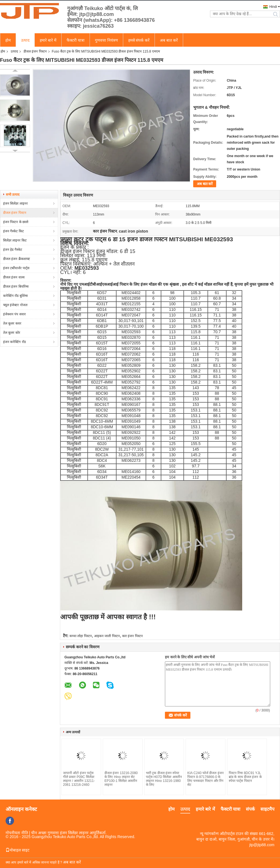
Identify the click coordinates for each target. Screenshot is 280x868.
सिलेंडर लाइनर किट (15, 240)
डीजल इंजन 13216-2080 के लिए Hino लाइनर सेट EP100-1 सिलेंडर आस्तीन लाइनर (121, 779)
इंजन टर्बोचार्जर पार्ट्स (16, 268)
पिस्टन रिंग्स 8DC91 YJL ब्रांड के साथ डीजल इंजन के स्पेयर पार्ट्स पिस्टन (245, 777)
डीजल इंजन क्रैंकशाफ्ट (17, 259)
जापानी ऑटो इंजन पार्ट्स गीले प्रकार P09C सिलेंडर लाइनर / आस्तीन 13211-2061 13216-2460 (79, 779)
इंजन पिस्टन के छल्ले (16, 222)
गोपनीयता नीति (17, 833)
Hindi (273, 7)
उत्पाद (25, 40)
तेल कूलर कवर (12, 323)
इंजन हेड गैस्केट (13, 250)
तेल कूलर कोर (12, 333)
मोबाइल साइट (17, 850)
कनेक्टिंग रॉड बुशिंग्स (15, 296)
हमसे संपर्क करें (139, 40)
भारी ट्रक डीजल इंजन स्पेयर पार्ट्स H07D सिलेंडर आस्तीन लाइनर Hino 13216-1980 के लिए (164, 779)
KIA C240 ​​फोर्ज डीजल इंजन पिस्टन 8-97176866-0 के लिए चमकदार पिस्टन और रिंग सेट (206, 779)
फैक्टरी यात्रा (76, 40)
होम (8, 40)
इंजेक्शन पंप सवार (14, 314)
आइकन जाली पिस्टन (107, 636)
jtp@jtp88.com (262, 845)
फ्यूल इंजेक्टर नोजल (15, 305)
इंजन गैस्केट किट (13, 231)
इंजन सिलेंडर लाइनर (15, 204)
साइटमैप (267, 809)
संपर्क (250, 809)
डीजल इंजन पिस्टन (35, 51)
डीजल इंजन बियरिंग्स (16, 287)
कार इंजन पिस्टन (132, 636)
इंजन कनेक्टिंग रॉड (14, 342)
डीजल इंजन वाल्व (14, 277)
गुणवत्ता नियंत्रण (106, 40)
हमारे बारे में (48, 40)
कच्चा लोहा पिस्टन (81, 636)
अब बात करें (169, 40)
